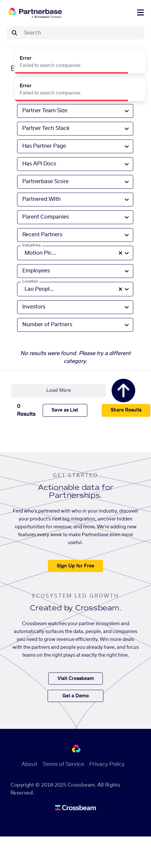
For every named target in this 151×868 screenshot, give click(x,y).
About (29, 764)
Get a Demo (76, 696)
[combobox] (82, 33)
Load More (59, 391)
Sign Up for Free (75, 566)
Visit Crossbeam (76, 679)
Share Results (126, 410)
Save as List (65, 410)
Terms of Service (63, 764)
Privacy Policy (107, 764)
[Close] (137, 58)
